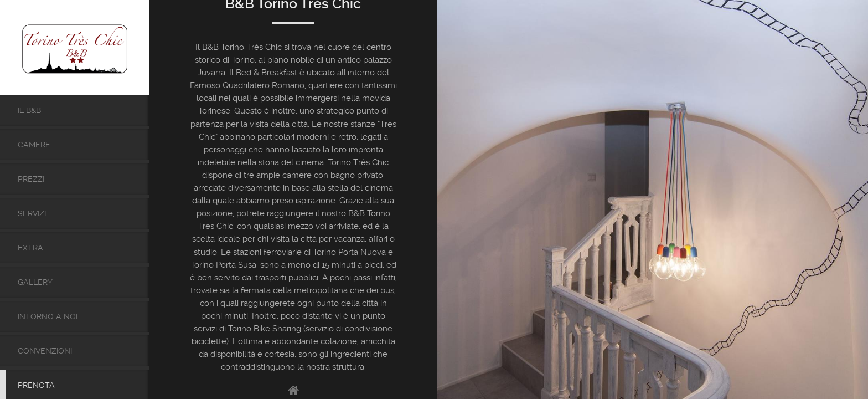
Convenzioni (45, 351)
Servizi (32, 213)
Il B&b (29, 110)
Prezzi (31, 179)
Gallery (35, 282)
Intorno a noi (48, 316)
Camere (34, 145)
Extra (30, 248)
